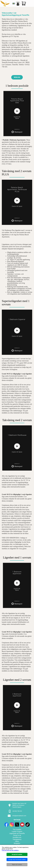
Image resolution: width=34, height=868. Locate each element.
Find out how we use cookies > (10, 850)
